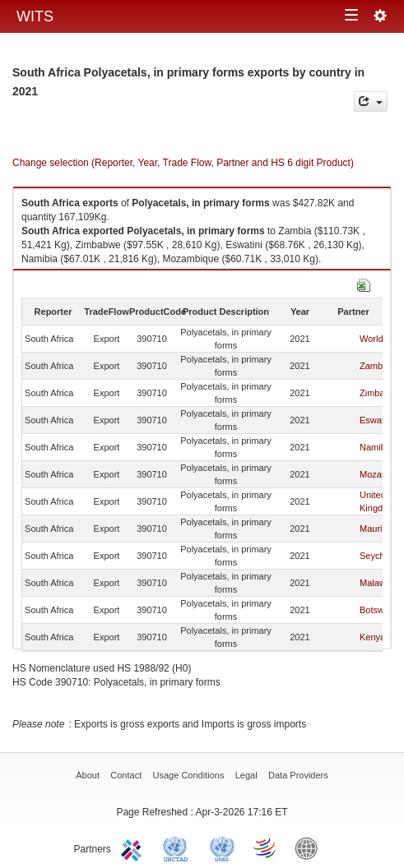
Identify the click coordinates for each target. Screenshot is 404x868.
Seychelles (381, 556)
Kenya (372, 637)
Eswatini (376, 420)
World (371, 339)
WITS (35, 16)
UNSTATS (222, 847)
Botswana (379, 610)
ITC (134, 847)
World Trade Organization (266, 847)
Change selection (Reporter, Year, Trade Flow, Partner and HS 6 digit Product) (183, 163)
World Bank (310, 847)
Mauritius (378, 529)
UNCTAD (179, 847)
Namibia (376, 447)
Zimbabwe (381, 393)
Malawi (374, 583)
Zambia (375, 366)
